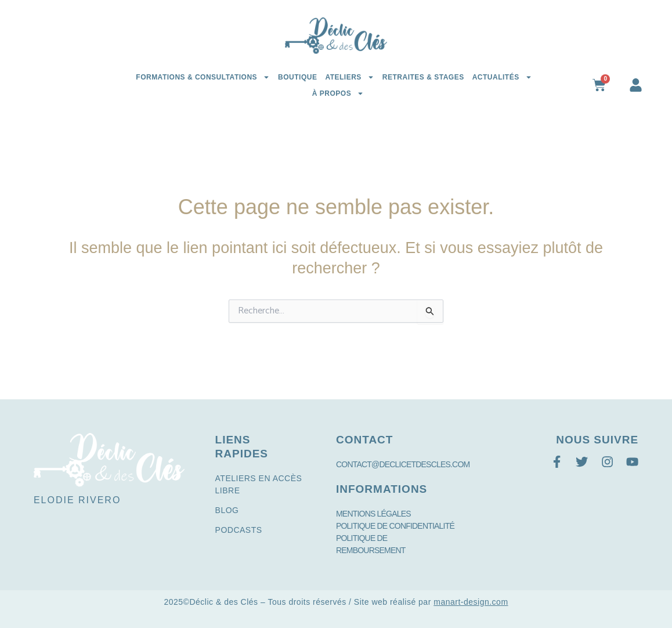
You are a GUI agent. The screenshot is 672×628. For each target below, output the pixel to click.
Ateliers (349, 77)
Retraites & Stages (423, 77)
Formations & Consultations (203, 77)
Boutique (297, 77)
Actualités (502, 77)
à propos (338, 93)
